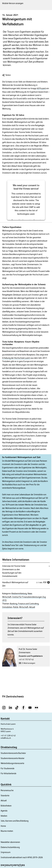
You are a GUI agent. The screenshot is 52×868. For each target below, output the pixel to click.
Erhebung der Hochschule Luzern (16, 358)
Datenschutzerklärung (10, 847)
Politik (16, 607)
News (30, 594)
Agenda (4, 811)
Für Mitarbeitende (8, 773)
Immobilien (7, 607)
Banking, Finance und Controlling (24, 604)
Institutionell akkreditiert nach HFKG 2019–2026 (22, 857)
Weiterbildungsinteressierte (12, 763)
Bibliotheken (6, 806)
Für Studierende (7, 768)
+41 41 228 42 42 (8, 735)
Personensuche (7, 790)
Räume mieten (7, 831)
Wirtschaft (7, 597)
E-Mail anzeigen (29, 663)
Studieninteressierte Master (13, 758)
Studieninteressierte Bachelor (13, 753)
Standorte (5, 795)
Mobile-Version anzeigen (13, 3)
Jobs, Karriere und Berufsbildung (15, 821)
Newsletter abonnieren (10, 842)
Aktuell (32, 607)
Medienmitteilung (19, 594)
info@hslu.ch (6, 738)
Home (3, 826)
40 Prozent (41, 88)
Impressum (6, 852)
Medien (4, 816)
